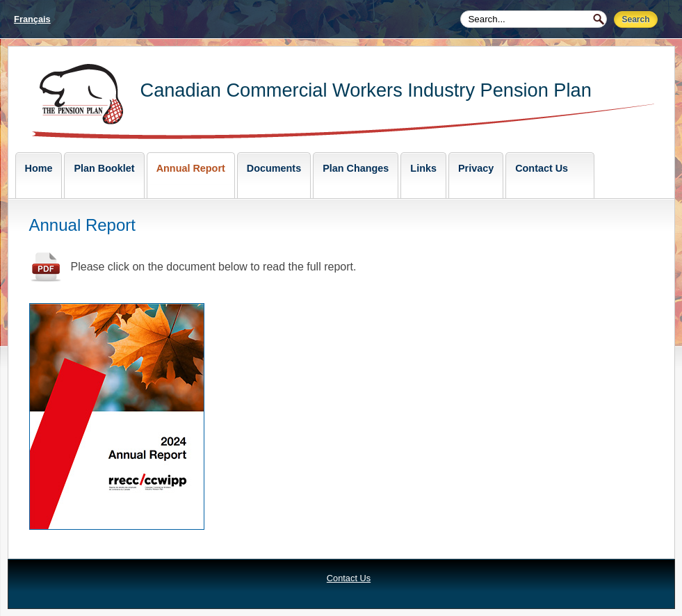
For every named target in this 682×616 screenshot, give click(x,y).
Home (39, 168)
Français (32, 19)
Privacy (476, 168)
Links (423, 168)
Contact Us (542, 168)
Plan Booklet (104, 168)
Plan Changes (356, 168)
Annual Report (191, 168)
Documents (274, 168)
